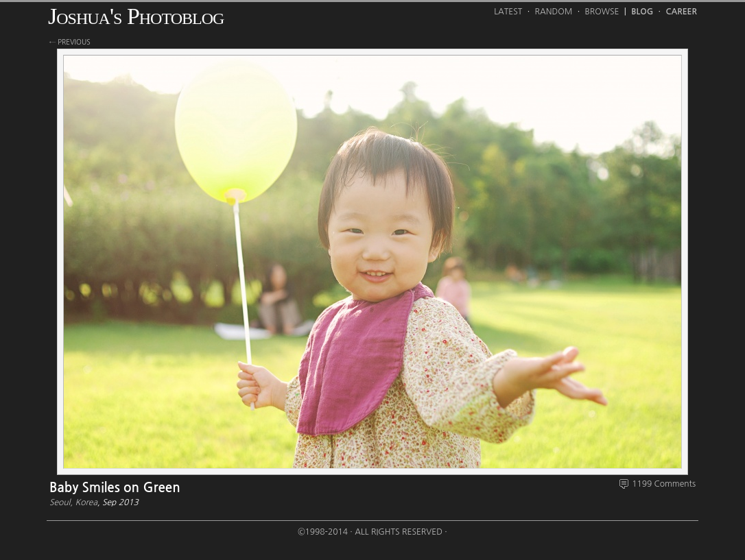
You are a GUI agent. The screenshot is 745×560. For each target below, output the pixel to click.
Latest (508, 12)
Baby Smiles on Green (115, 488)
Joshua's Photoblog (136, 16)
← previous (70, 42)
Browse (602, 12)
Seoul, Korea (73, 502)
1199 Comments (664, 484)
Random (554, 12)
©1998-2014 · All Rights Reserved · (372, 532)
